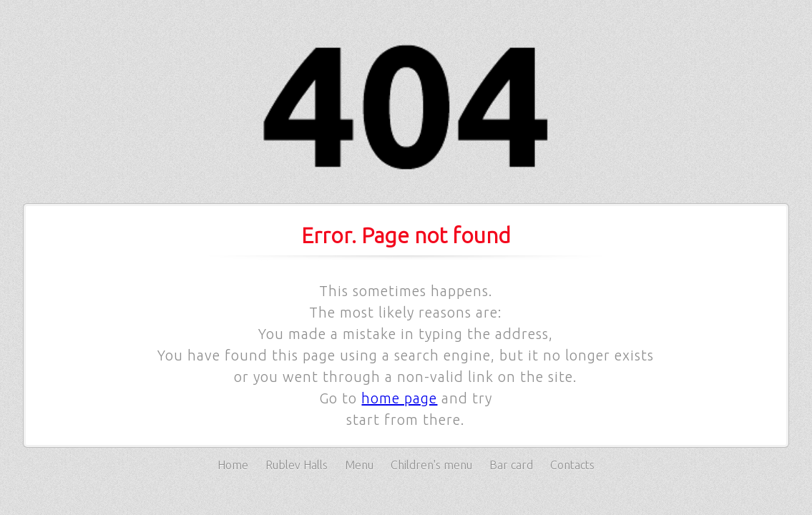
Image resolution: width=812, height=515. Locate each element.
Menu (359, 465)
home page (399, 398)
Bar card (511, 465)
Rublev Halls (297, 465)
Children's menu (431, 465)
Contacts (572, 465)
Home (233, 465)
